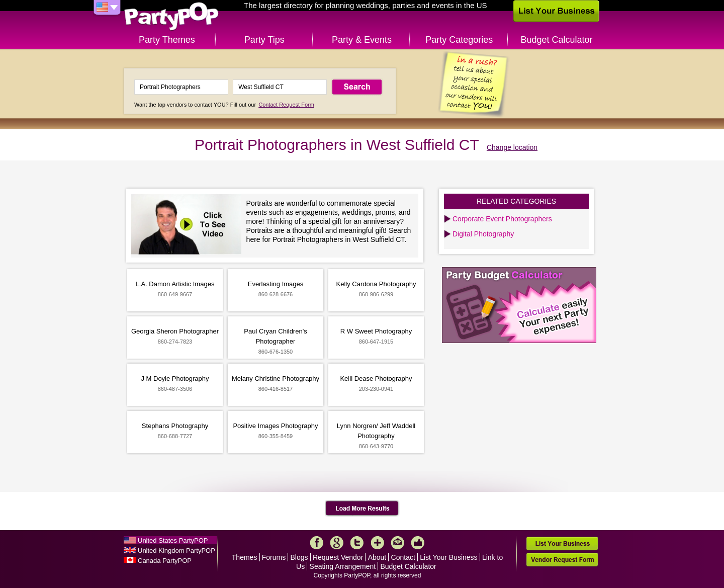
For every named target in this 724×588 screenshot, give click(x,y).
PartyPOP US (171, 17)
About (377, 557)
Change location (512, 147)
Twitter (357, 543)
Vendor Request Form (562, 560)
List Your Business (448, 557)
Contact (403, 557)
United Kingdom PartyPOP (176, 551)
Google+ (337, 543)
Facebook (317, 543)
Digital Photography (483, 234)
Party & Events (362, 40)
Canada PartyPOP (165, 561)
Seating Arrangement (343, 566)
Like (418, 543)
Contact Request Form (286, 105)
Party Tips (264, 40)
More (378, 543)
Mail (398, 543)
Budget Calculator (557, 40)
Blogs (299, 557)
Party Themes (167, 40)
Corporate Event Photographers (502, 219)
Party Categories (459, 40)
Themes (245, 557)
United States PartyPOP (173, 540)
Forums (274, 557)
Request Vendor (338, 557)
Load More (362, 509)
